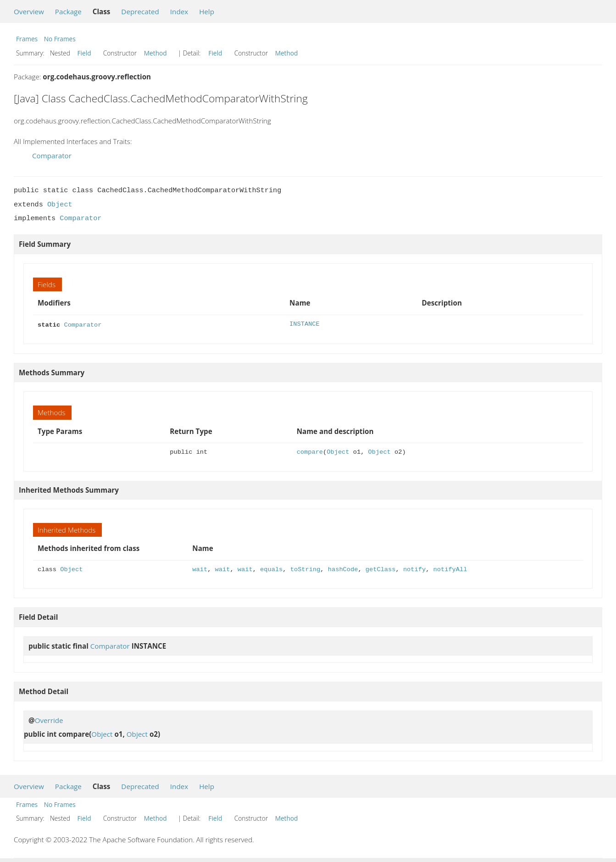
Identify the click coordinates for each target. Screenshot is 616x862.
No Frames (60, 39)
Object (60, 205)
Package (68, 11)
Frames (27, 39)
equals (271, 569)
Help (207, 11)
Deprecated (140, 11)
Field (84, 53)
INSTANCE (305, 324)
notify (414, 569)
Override (49, 719)
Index (179, 11)
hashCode (343, 569)
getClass (381, 569)
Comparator (52, 156)
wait (200, 569)
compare (310, 451)
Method (155, 53)
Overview (29, 11)
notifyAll (450, 569)
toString (305, 569)
